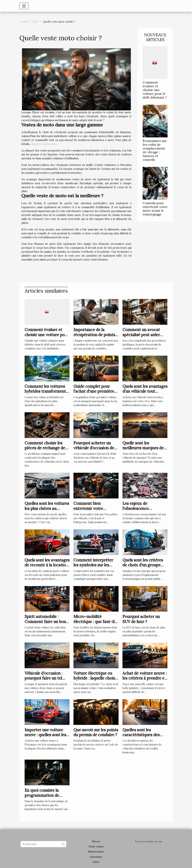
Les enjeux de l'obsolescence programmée (136, 508)
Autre (35, 22)
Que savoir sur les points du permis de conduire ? (96, 732)
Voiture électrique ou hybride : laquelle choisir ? (96, 678)
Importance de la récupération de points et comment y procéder (95, 335)
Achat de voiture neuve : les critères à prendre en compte (145, 678)
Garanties (96, 857)
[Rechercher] (43, 844)
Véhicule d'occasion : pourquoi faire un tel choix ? (44, 678)
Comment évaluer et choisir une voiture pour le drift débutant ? (155, 90)
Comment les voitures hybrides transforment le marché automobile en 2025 (45, 394)
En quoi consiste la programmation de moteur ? (42, 795)
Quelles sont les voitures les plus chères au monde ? (47, 508)
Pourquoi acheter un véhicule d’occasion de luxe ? (94, 448)
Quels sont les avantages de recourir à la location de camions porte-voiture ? (47, 568)
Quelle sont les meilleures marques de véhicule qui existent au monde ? (144, 450)
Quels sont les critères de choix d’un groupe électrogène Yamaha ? (143, 565)
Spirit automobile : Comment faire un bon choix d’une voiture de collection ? (45, 624)
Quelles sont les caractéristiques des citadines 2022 (141, 735)
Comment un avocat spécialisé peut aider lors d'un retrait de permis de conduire (141, 337)
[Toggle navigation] (24, 6)
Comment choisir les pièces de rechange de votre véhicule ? (45, 448)
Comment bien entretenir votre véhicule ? (88, 508)
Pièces (96, 841)
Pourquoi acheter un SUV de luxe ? (141, 619)
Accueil (24, 22)
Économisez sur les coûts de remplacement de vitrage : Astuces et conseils (155, 150)
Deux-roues (96, 846)
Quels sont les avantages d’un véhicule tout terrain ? (145, 391)
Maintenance (96, 851)
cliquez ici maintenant (44, 144)
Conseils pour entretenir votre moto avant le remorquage (155, 209)
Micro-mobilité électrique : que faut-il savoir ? (94, 622)
